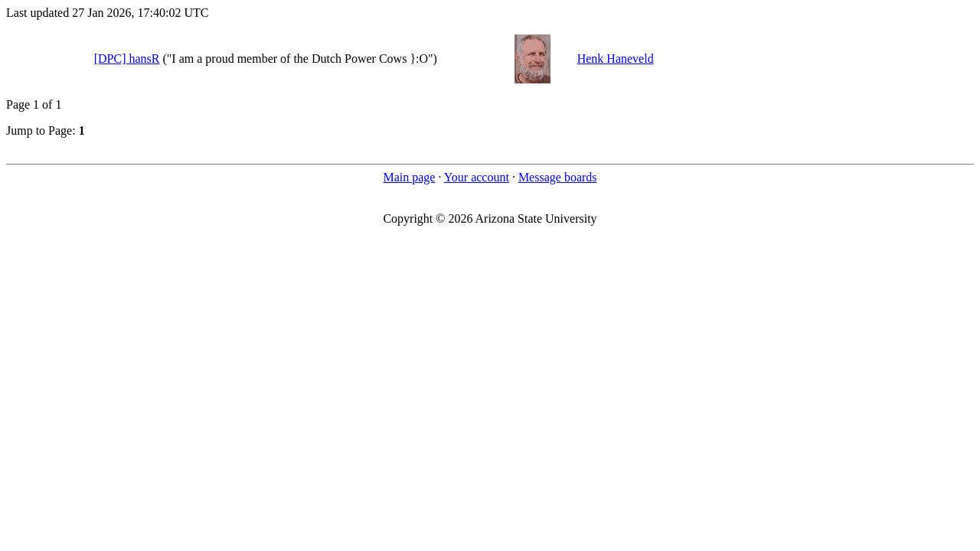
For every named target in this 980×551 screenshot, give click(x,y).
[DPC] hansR (127, 59)
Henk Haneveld (616, 59)
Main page (409, 177)
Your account (477, 177)
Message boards (558, 177)
